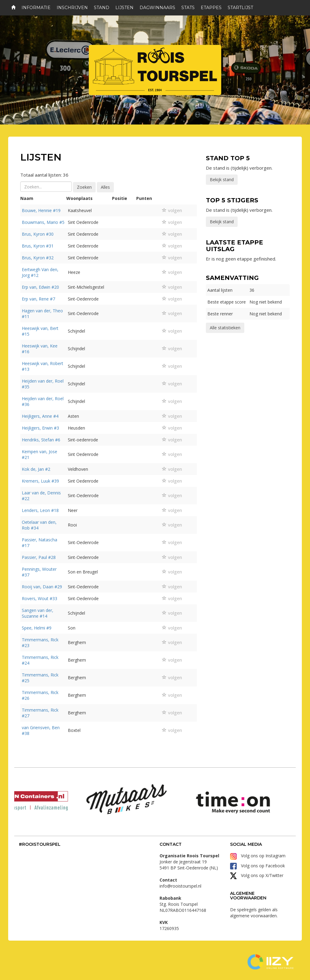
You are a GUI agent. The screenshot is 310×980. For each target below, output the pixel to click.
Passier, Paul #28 (39, 557)
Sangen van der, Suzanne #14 (38, 613)
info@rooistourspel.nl (180, 886)
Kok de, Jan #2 (36, 469)
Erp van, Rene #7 (38, 299)
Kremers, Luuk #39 (40, 481)
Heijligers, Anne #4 (40, 416)
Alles (105, 187)
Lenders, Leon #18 (40, 510)
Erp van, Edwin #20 (40, 287)
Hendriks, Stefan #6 (41, 440)
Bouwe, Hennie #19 (41, 210)
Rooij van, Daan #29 (42, 587)
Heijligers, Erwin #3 (40, 428)
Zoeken (84, 187)
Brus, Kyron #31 (38, 246)
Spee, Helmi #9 (37, 628)
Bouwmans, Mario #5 (43, 222)
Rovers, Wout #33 (40, 598)
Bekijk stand (222, 179)
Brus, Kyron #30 (38, 234)
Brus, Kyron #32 (38, 258)
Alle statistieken (225, 328)
